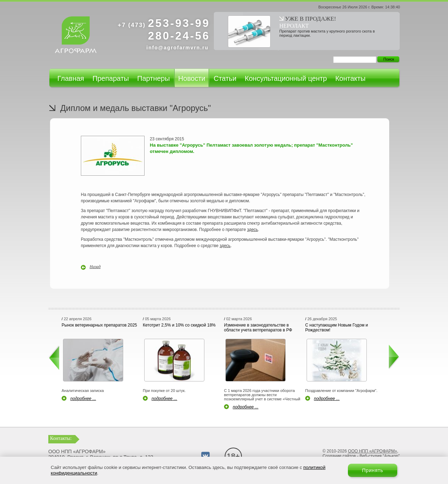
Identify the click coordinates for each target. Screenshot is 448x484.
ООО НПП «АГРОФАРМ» (372, 451)
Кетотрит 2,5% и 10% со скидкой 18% (179, 325)
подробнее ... (83, 399)
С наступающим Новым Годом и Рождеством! (337, 328)
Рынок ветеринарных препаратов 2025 (99, 325)
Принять (373, 470)
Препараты (111, 78)
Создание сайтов (339, 456)
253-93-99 (164, 23)
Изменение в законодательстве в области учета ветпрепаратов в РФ (258, 328)
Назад (95, 267)
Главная (71, 78)
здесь (253, 230)
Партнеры (153, 78)
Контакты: (61, 438)
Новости (192, 78)
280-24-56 (179, 36)
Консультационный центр (286, 78)
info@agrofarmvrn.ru (177, 48)
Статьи (225, 78)
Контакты (350, 78)
